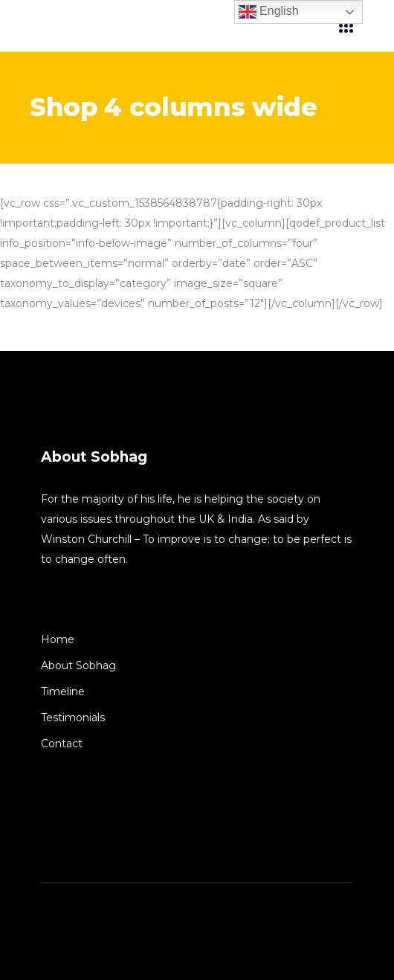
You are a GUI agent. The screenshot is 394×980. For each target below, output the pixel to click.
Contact (62, 744)
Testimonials (73, 718)
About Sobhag (78, 665)
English (269, 12)
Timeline (63, 692)
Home (58, 639)
